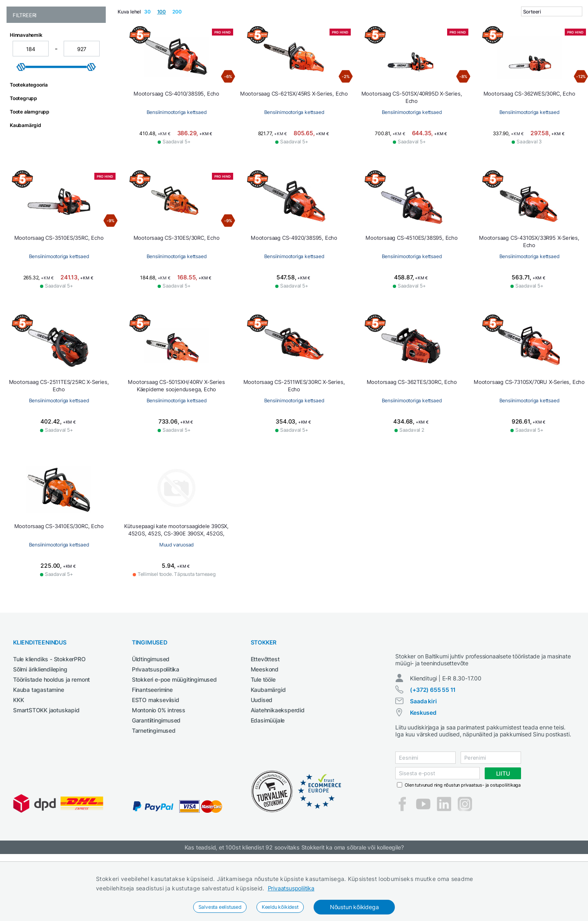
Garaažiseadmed (221, 50)
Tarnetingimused (154, 790)
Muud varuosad (294, 604)
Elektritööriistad (169, 50)
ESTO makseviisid (156, 759)
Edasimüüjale (268, 780)
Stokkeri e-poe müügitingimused (174, 739)
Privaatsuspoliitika (291, 888)
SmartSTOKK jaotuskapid (46, 770)
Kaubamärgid (268, 749)
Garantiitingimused (156, 780)
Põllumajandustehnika (406, 50)
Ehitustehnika (119, 50)
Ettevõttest (265, 719)
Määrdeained (297, 50)
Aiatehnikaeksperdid (278, 770)
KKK (18, 759)
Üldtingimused (151, 719)
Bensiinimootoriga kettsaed (177, 172)
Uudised (262, 759)
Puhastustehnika (344, 50)
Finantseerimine (152, 749)
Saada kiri (423, 768)
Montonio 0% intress (159, 770)
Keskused (423, 779)
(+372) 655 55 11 (433, 757)
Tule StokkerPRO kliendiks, (91, 8)
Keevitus (261, 50)
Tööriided (491, 50)
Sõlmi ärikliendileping (40, 729)
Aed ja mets (78, 50)
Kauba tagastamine (39, 749)
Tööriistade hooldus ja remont (51, 739)
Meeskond (265, 729)
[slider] (21, 127)
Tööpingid (458, 50)
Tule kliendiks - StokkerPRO (49, 719)
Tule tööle (263, 739)
